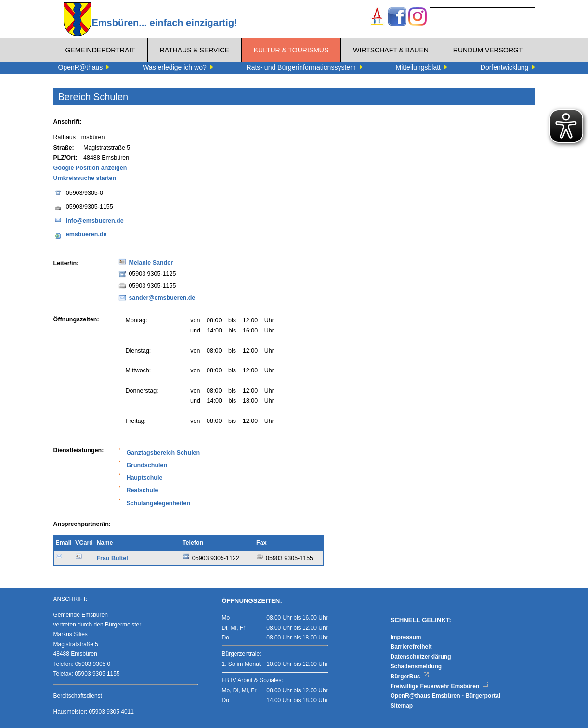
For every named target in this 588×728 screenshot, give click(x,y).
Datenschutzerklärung (421, 657)
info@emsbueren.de (95, 221)
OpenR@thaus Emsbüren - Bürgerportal (445, 696)
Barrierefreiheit (411, 647)
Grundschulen (147, 465)
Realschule (142, 490)
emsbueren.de (86, 234)
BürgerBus (410, 677)
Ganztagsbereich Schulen (163, 453)
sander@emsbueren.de (162, 298)
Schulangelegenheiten (158, 503)
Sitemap (402, 706)
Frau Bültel (112, 558)
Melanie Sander (151, 263)
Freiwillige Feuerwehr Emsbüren (440, 686)
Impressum (406, 637)
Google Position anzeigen (90, 168)
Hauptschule (144, 478)
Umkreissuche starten (85, 178)
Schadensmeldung (416, 666)
